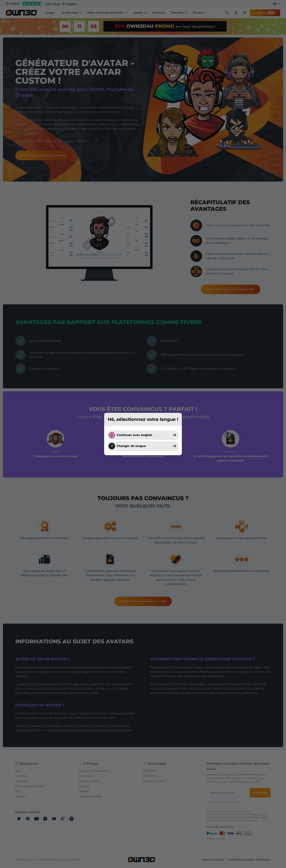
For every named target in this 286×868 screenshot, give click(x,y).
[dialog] (143, 434)
